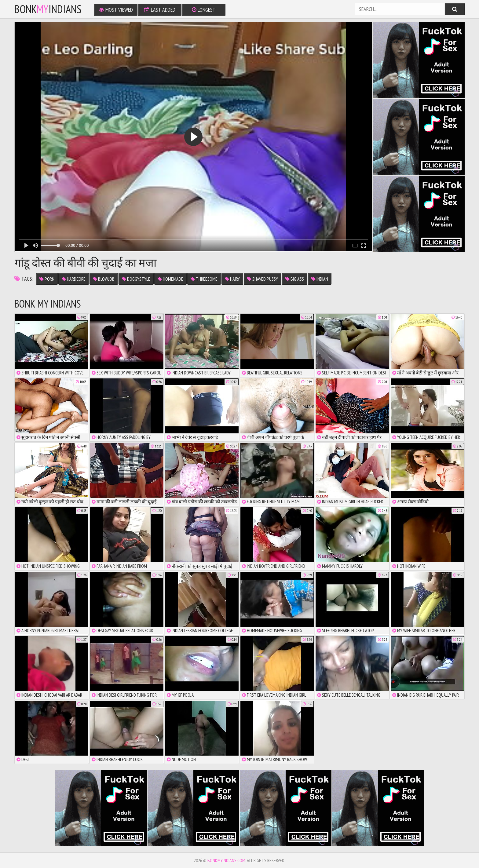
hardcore (74, 279)
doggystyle (136, 279)
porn (47, 279)
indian (320, 279)
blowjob (104, 279)
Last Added (160, 10)
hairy (232, 279)
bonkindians (48, 9)
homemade (170, 279)
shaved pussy (263, 279)
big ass (295, 279)
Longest (204, 10)
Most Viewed (116, 10)
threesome (204, 279)
